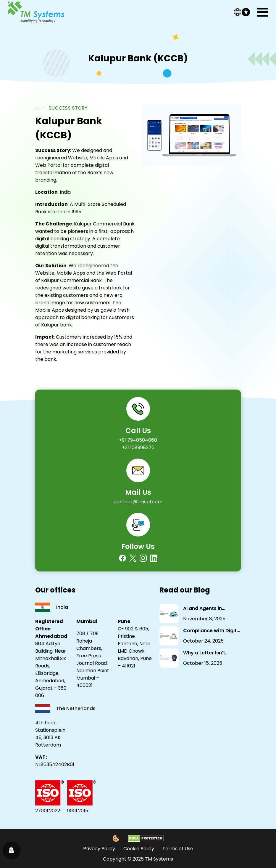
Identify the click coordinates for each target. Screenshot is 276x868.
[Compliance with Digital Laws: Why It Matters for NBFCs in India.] (169, 636)
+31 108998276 (138, 447)
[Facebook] (122, 558)
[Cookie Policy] (116, 838)
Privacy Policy (99, 849)
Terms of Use (178, 849)
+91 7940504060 (138, 440)
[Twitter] (133, 558)
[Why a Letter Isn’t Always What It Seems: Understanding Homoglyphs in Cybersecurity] (169, 658)
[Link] (92, 12)
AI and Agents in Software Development (212, 608)
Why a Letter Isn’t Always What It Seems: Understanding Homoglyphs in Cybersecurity (210, 653)
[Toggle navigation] (263, 12)
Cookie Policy (139, 849)
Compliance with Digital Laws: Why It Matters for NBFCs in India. (212, 631)
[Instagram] (143, 558)
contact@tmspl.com (138, 502)
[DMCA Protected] (146, 838)
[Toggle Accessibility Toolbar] (246, 12)
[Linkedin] (154, 558)
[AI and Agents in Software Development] (169, 614)
